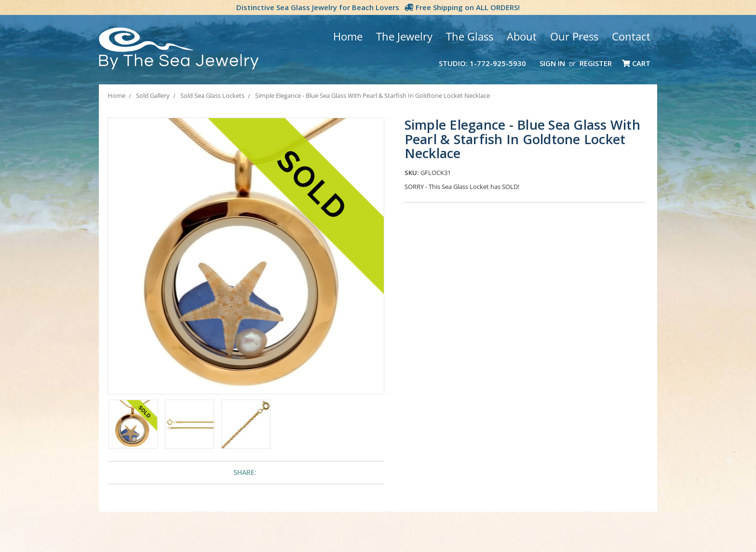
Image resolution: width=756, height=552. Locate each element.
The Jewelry (404, 36)
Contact (631, 36)
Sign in (552, 63)
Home (348, 36)
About (522, 36)
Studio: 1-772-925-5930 (482, 63)
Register (596, 63)
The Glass (470, 36)
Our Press (574, 36)
